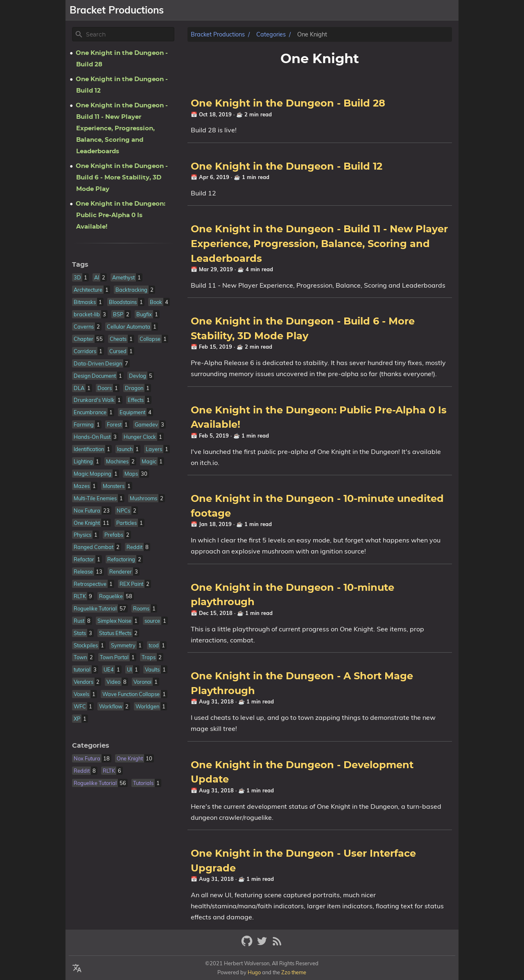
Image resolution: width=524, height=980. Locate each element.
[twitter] (263, 945)
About (309, 10)
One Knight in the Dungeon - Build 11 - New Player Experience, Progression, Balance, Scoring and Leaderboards (319, 244)
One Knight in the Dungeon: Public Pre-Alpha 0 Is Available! (121, 215)
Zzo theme (294, 972)
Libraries (371, 10)
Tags (80, 265)
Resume (407, 10)
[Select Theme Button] (285, 10)
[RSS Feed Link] (277, 945)
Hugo (254, 972)
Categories (271, 34)
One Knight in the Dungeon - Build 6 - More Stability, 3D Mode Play (122, 178)
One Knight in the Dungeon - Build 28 (288, 104)
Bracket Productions (218, 34)
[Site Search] (129, 34)
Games (338, 10)
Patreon (442, 10)
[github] (248, 945)
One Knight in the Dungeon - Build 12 (287, 167)
